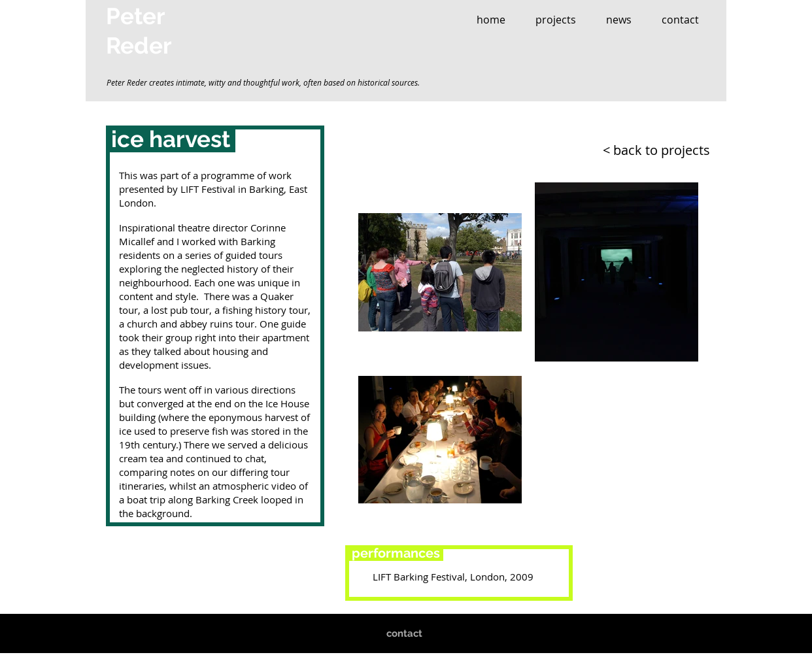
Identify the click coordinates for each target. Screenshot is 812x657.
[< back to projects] (638, 150)
